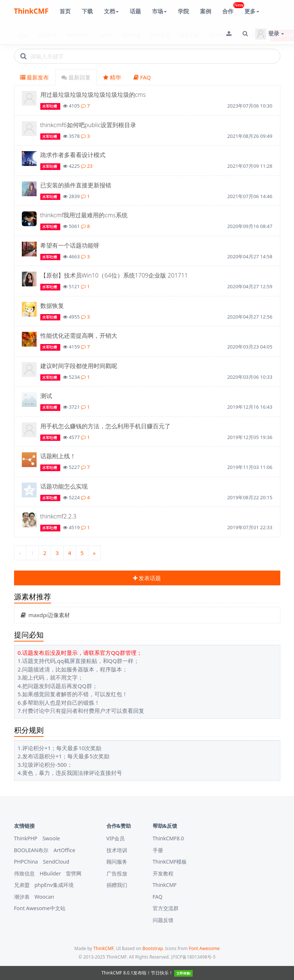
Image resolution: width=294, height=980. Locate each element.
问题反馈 (163, 920)
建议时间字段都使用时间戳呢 (79, 366)
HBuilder (50, 873)
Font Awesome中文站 (40, 908)
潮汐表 (22, 897)
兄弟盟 (22, 885)
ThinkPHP (26, 838)
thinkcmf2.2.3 (58, 516)
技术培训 (117, 850)
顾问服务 (117, 862)
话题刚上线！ (58, 456)
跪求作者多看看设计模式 (73, 155)
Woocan (44, 897)
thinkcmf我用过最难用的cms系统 (84, 215)
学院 (183, 11)
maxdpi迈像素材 (45, 615)
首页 (65, 11)
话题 (135, 11)
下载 (87, 11)
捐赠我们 (117, 885)
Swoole (51, 838)
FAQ (142, 77)
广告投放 (117, 873)
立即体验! (184, 973)
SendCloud (56, 862)
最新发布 (35, 77)
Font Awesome (204, 948)
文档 (111, 11)
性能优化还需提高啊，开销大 (79, 336)
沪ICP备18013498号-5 (193, 957)
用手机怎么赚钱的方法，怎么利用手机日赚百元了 (105, 426)
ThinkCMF (31, 11)
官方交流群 (166, 908)
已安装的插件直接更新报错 (76, 185)
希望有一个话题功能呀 (70, 245)
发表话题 (147, 578)
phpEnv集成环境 (54, 885)
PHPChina (26, 862)
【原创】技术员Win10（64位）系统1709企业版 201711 (114, 275)
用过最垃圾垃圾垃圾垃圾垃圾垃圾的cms (93, 95)
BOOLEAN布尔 (31, 850)
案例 (206, 11)
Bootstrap (153, 948)
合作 (231, 8)
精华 (112, 77)
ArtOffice (65, 850)
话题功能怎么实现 (64, 486)
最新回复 (76, 77)
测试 (46, 396)
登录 (270, 34)
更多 (252, 11)
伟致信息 (24, 873)
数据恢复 (52, 306)
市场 (159, 11)
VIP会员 (116, 838)
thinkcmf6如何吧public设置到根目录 (88, 125)
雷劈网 (74, 873)
